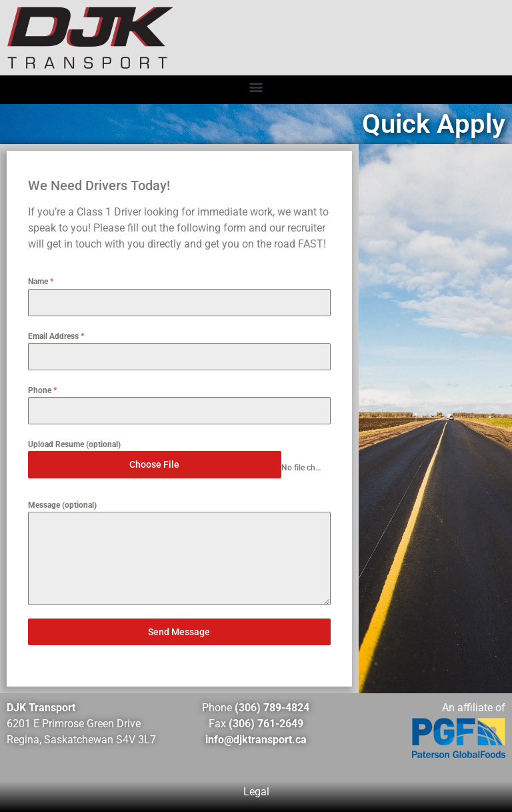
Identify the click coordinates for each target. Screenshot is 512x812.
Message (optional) (62, 505)
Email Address (56, 336)
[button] (256, 86)
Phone (42, 390)
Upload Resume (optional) (74, 444)
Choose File (154, 464)
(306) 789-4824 (272, 708)
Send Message (179, 632)
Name (41, 282)
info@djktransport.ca (256, 740)
